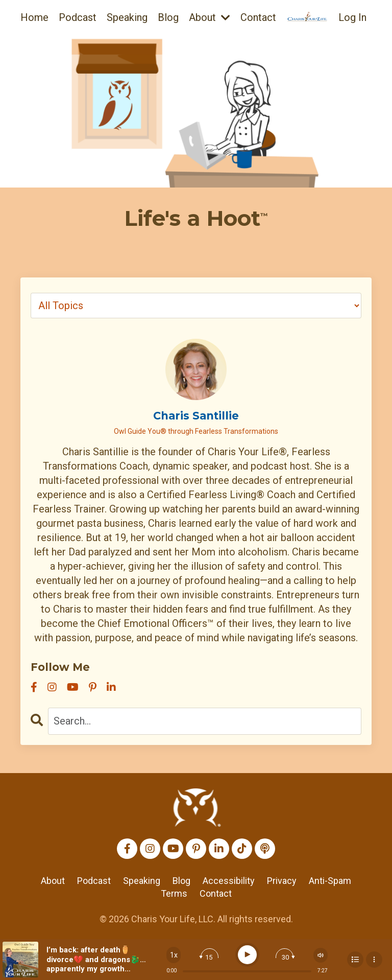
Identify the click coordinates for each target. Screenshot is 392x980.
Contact (258, 17)
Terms (174, 893)
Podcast (78, 17)
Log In (352, 17)
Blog (168, 17)
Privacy (282, 881)
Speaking (127, 17)
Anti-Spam (330, 881)
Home (34, 17)
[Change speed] (174, 955)
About (210, 17)
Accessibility (229, 881)
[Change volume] (321, 955)
